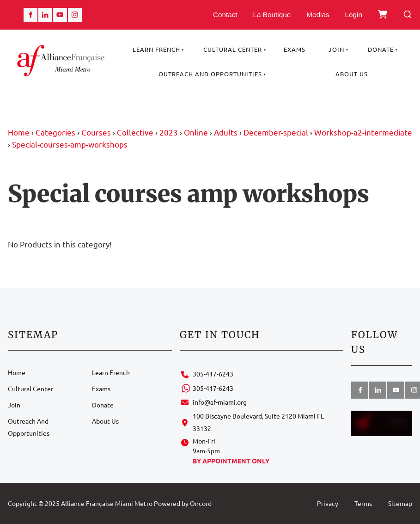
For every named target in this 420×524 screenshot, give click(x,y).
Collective (135, 132)
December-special (276, 132)
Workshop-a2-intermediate (363, 132)
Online (196, 132)
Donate (381, 49)
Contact (225, 15)
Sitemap (400, 503)
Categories (55, 132)
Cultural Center (233, 49)
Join (336, 49)
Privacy (328, 503)
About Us (352, 74)
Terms (363, 503)
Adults (226, 132)
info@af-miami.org (220, 402)
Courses (96, 132)
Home (19, 132)
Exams (295, 49)
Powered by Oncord (183, 503)
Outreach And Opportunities (210, 74)
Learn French (156, 49)
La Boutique (272, 15)
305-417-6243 (213, 374)
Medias (318, 15)
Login (354, 15)
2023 (169, 132)
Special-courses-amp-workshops (70, 144)
